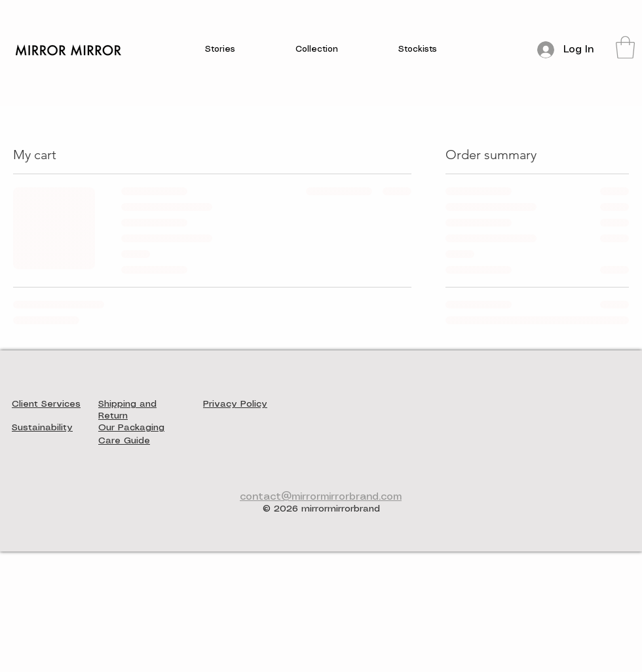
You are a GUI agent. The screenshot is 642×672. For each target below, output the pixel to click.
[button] (220, 50)
